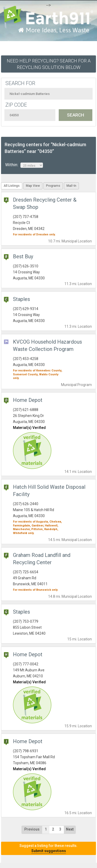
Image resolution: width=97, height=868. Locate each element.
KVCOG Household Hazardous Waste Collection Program (47, 345)
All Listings (12, 186)
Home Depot (28, 400)
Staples (21, 299)
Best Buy (23, 256)
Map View (33, 186)
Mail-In (71, 186)
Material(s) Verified (29, 428)
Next (70, 829)
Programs (53, 186)
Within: (24, 165)
